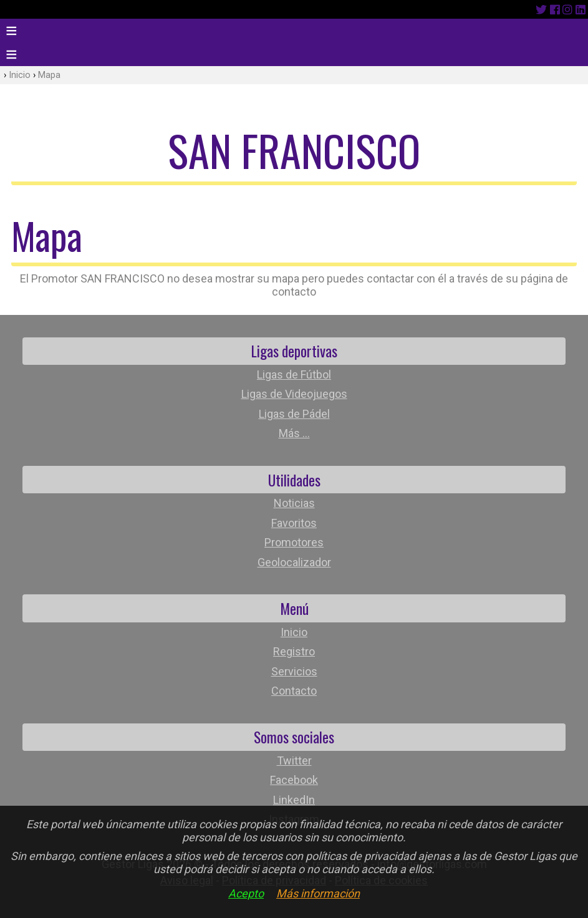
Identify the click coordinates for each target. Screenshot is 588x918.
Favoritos (294, 523)
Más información (318, 893)
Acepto (246, 893)
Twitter (294, 761)
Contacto (294, 691)
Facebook (294, 780)
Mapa (49, 75)
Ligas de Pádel (294, 414)
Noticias (294, 503)
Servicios (294, 671)
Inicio (20, 75)
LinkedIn (294, 800)
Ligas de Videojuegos (294, 394)
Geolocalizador (294, 562)
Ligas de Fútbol (294, 374)
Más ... (294, 433)
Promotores (294, 542)
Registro (294, 651)
